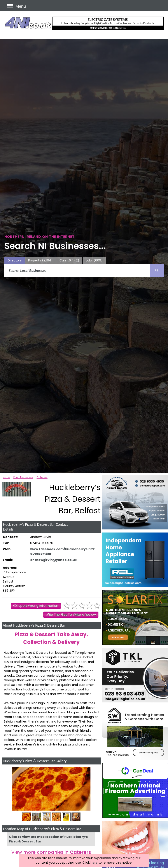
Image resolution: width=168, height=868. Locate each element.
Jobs (94, 260)
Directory (15, 260)
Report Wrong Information (37, 606)
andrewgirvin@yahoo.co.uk (53, 560)
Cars (69, 260)
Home (6, 477)
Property (40, 260)
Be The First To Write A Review (72, 615)
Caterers (42, 477)
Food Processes (23, 477)
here (94, 863)
